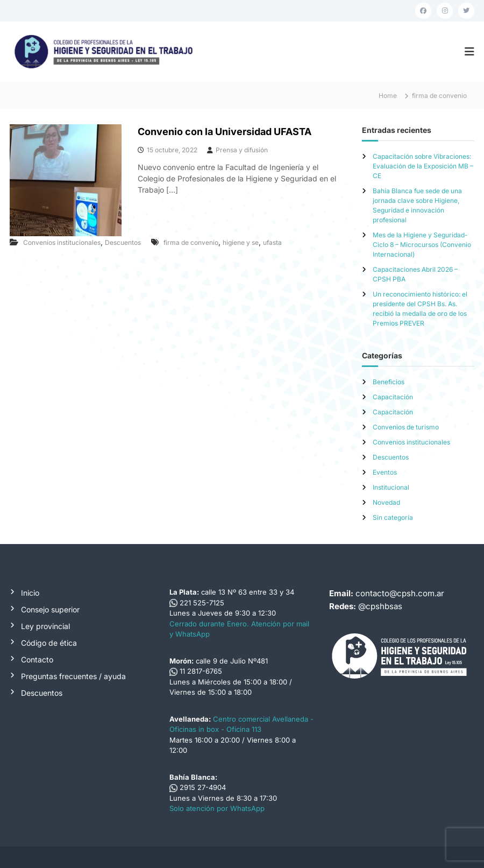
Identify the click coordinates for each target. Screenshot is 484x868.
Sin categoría (393, 517)
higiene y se (241, 242)
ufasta (272, 242)
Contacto (37, 659)
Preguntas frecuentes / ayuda (73, 676)
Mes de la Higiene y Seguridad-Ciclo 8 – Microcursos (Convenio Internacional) (422, 245)
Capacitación (393, 397)
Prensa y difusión (242, 150)
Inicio (30, 593)
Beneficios (389, 382)
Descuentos (123, 242)
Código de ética (49, 643)
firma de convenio (191, 242)
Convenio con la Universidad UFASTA (225, 132)
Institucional (391, 487)
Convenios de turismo (406, 427)
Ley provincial (45, 626)
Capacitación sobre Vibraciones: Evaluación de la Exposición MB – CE (423, 166)
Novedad (386, 502)
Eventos (385, 472)
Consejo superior (50, 609)
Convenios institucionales (62, 242)
